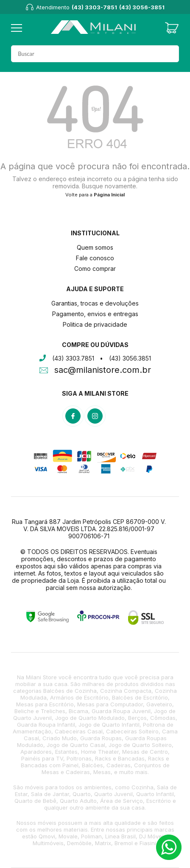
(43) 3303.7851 (73, 358)
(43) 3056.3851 (130, 358)
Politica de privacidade (95, 324)
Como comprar (95, 269)
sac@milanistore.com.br (103, 371)
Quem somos (95, 247)
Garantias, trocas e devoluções (95, 303)
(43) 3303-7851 (94, 7)
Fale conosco (95, 258)
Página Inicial (109, 195)
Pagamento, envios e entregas (95, 314)
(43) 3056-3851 (142, 7)
